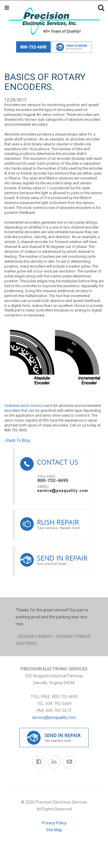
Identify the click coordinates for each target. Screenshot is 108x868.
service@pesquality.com (54, 717)
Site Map (54, 830)
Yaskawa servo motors (23, 406)
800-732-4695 (33, 47)
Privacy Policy (54, 823)
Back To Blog (17, 440)
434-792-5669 (58, 704)
